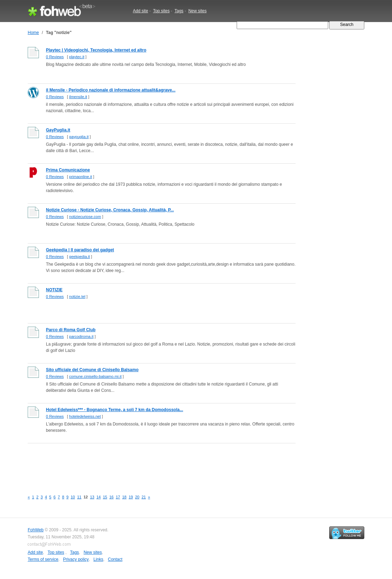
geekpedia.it (79, 257)
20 (137, 497)
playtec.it (77, 57)
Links (98, 559)
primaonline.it (80, 177)
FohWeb (36, 530)
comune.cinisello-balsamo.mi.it (95, 376)
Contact (115, 559)
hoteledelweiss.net (85, 416)
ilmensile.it (78, 97)
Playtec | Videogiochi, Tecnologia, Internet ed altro (96, 50)
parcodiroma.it (81, 336)
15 (105, 497)
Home (33, 33)
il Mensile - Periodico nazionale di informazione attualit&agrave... (111, 90)
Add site (140, 11)
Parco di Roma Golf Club (71, 330)
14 (99, 497)
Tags (179, 11)
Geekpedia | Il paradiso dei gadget (80, 250)
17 (118, 497)
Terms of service (43, 559)
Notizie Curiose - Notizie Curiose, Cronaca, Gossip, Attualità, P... (110, 210)
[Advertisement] (155, 464)
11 (79, 497)
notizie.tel (77, 297)
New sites (197, 11)
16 (111, 497)
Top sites (161, 11)
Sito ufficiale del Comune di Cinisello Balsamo (92, 370)
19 (131, 497)
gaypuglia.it (79, 137)
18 (124, 497)
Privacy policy (76, 559)
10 (73, 497)
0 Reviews (55, 57)
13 (92, 497)
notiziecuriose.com (85, 217)
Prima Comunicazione (68, 170)
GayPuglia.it (58, 130)
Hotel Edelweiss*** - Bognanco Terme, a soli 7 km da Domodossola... (114, 410)
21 (144, 497)
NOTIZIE (54, 290)
